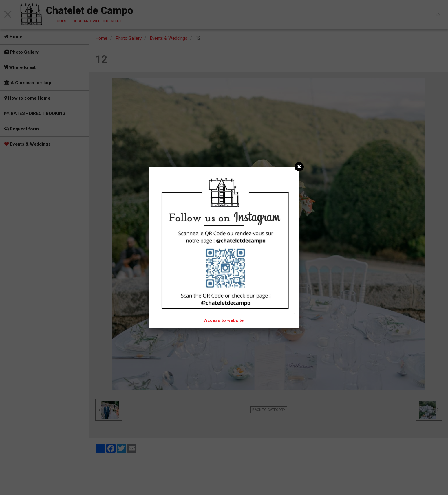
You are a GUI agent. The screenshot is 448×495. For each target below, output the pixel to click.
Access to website (224, 320)
